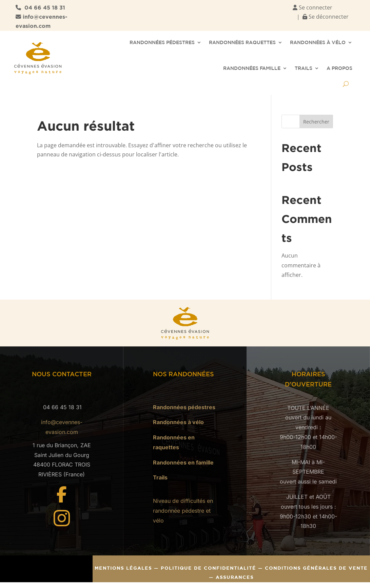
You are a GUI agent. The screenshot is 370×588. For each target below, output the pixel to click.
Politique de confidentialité (209, 568)
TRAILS (304, 68)
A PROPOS (339, 68)
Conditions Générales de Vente (316, 568)
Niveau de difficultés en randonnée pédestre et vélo (183, 511)
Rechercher (316, 122)
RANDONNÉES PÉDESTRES (162, 42)
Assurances (235, 577)
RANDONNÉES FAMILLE (252, 68)
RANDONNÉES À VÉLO (318, 42)
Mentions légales (123, 568)
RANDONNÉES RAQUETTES (242, 42)
